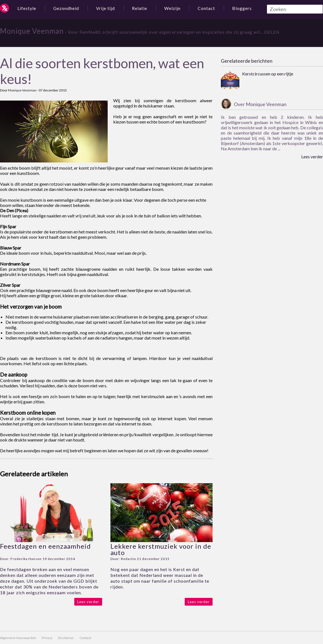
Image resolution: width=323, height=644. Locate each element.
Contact (206, 8)
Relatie (140, 8)
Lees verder (88, 602)
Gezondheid (66, 8)
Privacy (47, 638)
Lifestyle (27, 8)
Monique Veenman (32, 31)
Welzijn (172, 8)
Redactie (129, 559)
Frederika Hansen (26, 559)
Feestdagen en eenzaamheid (45, 546)
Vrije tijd (105, 8)
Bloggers (242, 8)
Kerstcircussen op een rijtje (268, 74)
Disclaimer (66, 638)
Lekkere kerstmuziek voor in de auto (161, 549)
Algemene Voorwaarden (18, 638)
